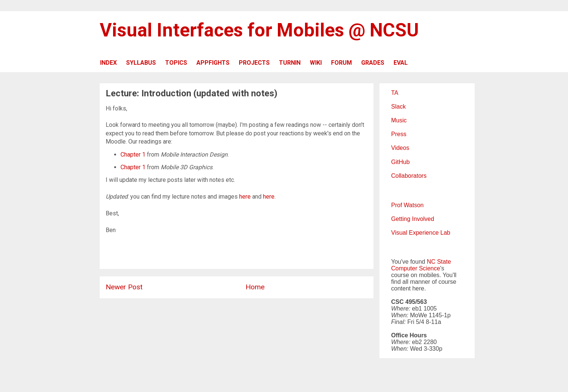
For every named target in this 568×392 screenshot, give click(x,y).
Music (399, 120)
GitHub (401, 162)
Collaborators (409, 176)
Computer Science (416, 268)
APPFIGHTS (213, 63)
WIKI (316, 63)
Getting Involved (413, 219)
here (245, 197)
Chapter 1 (133, 155)
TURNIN (290, 63)
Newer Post (124, 287)
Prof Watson (407, 205)
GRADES (373, 63)
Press (399, 134)
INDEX (108, 63)
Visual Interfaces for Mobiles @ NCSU (259, 30)
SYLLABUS (141, 63)
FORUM (341, 63)
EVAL (401, 63)
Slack (399, 107)
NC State (439, 262)
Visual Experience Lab (421, 233)
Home (255, 287)
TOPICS (176, 63)
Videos (400, 148)
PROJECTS (254, 63)
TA (395, 93)
